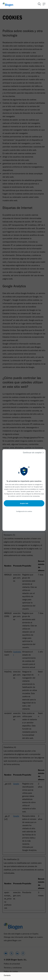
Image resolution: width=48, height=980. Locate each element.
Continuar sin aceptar (34, 453)
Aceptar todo (24, 503)
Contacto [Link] (7, 975)
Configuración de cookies (24, 511)
